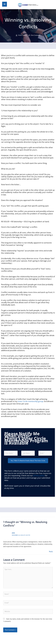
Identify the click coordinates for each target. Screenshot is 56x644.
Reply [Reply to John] (51, 551)
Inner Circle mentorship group (30, 401)
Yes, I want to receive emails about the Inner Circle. (28, 461)
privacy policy (39, 475)
